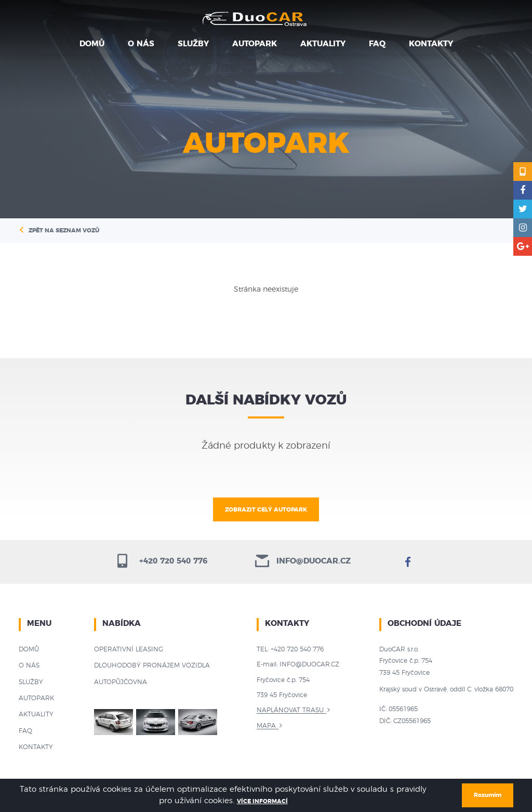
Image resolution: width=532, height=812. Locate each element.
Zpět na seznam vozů (64, 231)
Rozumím (488, 795)
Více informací (262, 801)
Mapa (266, 726)
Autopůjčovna (121, 682)
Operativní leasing (129, 649)
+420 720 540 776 (161, 561)
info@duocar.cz (303, 561)
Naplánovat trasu (290, 710)
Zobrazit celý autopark (266, 510)
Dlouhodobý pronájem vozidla (152, 665)
